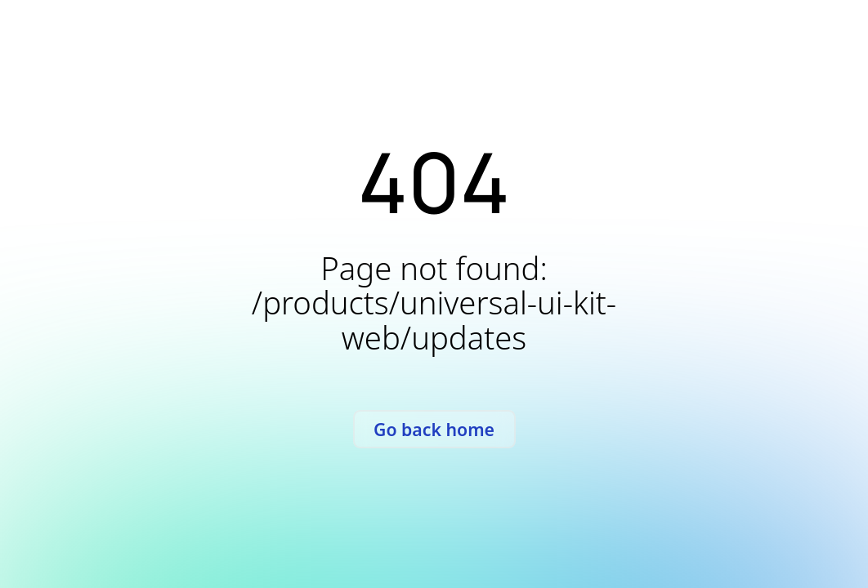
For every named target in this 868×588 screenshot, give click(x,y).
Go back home (434, 429)
